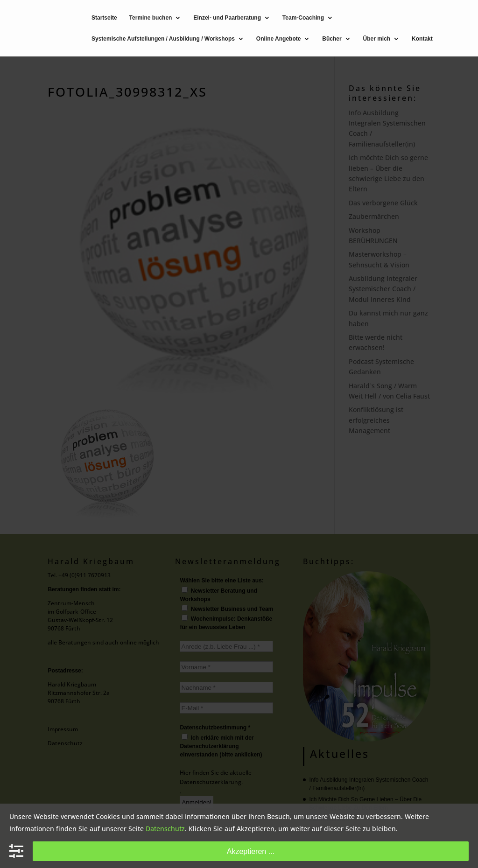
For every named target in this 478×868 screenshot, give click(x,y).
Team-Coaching (303, 18)
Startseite (104, 18)
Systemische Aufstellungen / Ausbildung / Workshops (163, 39)
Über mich (377, 39)
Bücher (332, 39)
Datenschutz (165, 829)
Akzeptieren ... (251, 851)
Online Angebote (279, 39)
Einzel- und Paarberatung (227, 18)
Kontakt (422, 39)
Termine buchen (151, 18)
